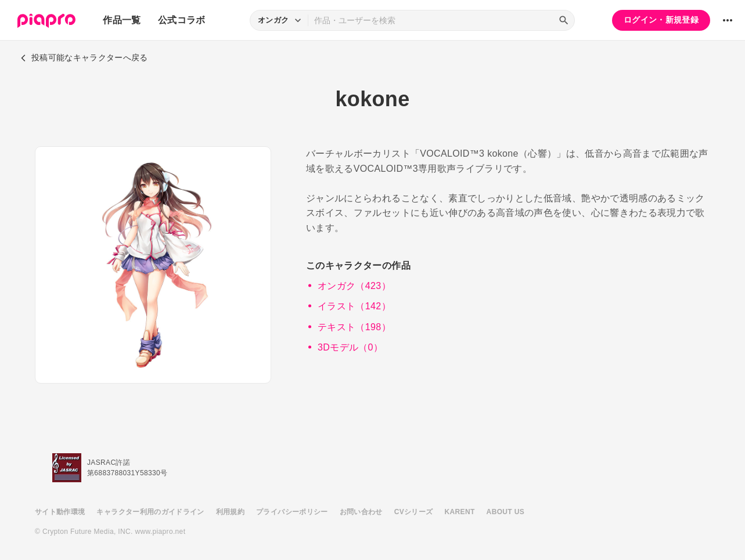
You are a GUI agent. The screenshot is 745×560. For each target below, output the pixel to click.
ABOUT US (505, 512)
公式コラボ (182, 20)
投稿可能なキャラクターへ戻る (84, 57)
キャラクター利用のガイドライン (150, 512)
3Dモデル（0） (350, 347)
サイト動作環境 (60, 512)
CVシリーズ (414, 512)
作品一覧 (122, 20)
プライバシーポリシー (292, 512)
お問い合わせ (361, 512)
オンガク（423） (354, 286)
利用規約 (230, 512)
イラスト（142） (354, 306)
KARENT (460, 512)
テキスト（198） (354, 327)
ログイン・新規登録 (661, 20)
